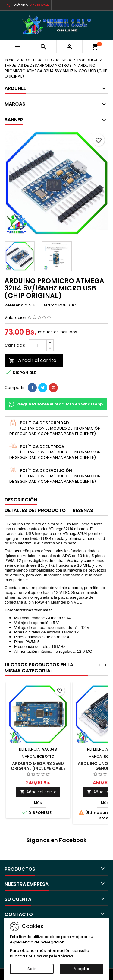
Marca (51, 305)
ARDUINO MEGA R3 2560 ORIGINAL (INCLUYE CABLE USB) (38, 768)
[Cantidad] (38, 345)
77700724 (39, 5)
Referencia (16, 305)
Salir (32, 969)
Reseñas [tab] (83, 510)
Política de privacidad (49, 956)
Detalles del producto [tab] (35, 510)
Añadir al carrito (33, 360)
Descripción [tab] (21, 500)
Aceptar (82, 969)
